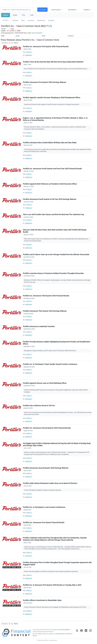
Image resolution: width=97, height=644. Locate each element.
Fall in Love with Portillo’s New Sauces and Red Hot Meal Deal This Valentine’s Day (53, 215)
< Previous (4, 43)
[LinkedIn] (86, 633)
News (23, 20)
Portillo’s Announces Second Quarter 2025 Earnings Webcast (46, 468)
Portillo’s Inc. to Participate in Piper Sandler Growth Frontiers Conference (50, 364)
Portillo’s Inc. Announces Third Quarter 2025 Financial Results (46, 296)
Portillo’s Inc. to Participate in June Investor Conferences (44, 507)
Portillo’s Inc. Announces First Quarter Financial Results (44, 522)
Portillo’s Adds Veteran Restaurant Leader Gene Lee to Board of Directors (50, 483)
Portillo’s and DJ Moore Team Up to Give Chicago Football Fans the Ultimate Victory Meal (56, 255)
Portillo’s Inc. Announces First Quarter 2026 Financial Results (46, 47)
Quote (18, 36)
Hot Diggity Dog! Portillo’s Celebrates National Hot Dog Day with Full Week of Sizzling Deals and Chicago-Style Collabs (57, 444)
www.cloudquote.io (65, 630)
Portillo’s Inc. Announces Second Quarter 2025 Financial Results (47, 428)
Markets (6, 15)
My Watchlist (72, 10)
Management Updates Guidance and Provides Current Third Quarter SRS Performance (50, 351)
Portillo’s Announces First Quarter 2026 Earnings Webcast (45, 82)
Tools (32, 15)
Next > (16, 43)
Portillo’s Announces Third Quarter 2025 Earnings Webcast (45, 311)
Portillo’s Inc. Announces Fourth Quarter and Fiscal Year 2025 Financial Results (52, 169)
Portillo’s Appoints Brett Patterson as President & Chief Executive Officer (50, 184)
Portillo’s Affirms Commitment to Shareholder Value (42, 600)
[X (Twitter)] (77, 633)
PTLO (48, 26)
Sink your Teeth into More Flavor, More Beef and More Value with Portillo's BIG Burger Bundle (55, 231)
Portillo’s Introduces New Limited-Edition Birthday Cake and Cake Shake (50, 143)
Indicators (87, 10)
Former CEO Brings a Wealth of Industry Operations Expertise (43, 490)
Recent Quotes (56, 10)
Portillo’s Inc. (29, 52)
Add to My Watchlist (37, 33)
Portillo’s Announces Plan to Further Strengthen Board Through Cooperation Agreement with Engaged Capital (57, 564)
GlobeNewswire (29, 55)
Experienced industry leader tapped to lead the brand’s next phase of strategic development (52, 104)
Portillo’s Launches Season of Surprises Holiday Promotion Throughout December (53, 273)
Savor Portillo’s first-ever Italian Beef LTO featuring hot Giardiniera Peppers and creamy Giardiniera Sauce (56, 69)
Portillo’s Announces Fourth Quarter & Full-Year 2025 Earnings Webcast (50, 199)
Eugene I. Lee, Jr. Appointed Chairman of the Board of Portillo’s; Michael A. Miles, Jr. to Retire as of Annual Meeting (55, 119)
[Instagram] (90, 633)
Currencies (31, 20)
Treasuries (51, 20)
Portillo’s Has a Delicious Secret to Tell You (39, 406)
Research (71, 36)
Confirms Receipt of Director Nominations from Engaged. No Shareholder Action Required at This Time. (55, 607)
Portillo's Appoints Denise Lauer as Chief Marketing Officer (45, 383)
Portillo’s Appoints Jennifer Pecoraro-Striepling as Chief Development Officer (52, 98)
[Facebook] (82, 633)
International (41, 20)
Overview (15, 20)
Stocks (15, 15)
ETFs (23, 15)
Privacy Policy (60, 634)
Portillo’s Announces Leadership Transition (39, 326)
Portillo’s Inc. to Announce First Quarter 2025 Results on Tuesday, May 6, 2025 (52, 585)
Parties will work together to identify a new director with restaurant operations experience (51, 571)
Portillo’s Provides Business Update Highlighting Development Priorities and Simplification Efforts (57, 343)
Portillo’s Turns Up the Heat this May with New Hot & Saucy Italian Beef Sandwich (53, 62)
